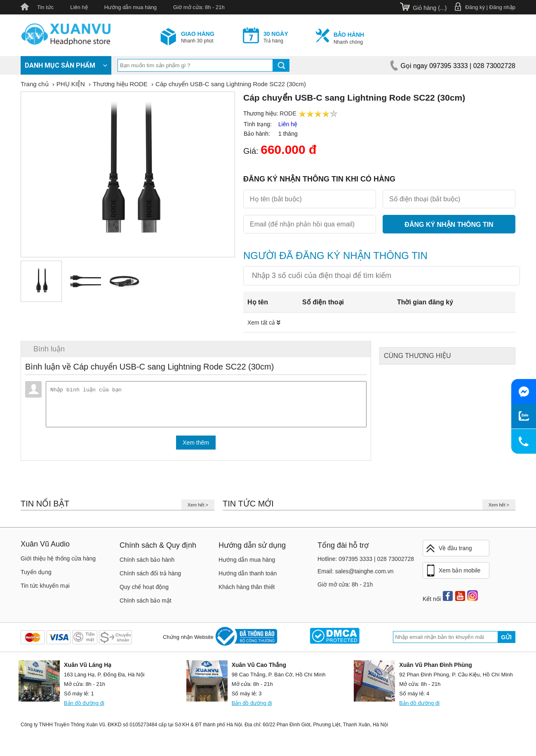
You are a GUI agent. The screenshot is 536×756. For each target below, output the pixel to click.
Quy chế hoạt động (144, 590)
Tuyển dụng (36, 575)
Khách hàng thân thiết (247, 590)
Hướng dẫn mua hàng (130, 7)
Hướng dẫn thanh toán (248, 577)
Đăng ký (475, 7)
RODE (288, 113)
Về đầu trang (449, 552)
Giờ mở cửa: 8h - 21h (199, 7)
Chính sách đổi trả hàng (150, 577)
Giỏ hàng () (430, 8)
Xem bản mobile (453, 574)
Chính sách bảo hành (147, 563)
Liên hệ (79, 7)
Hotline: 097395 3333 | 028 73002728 (366, 562)
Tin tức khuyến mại (45, 589)
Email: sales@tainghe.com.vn (356, 575)
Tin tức (45, 7)
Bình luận (49, 349)
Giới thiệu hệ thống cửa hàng (58, 562)
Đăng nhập (502, 7)
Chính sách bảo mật (146, 604)
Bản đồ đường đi (84, 706)
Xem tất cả (264, 323)
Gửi (506, 641)
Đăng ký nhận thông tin (449, 225)
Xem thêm (196, 446)
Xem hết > (198, 508)
